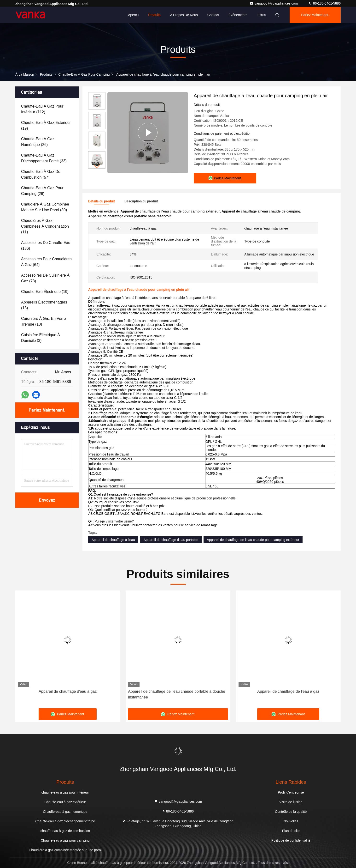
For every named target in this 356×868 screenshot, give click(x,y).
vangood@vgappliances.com (274, 3)
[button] (97, 167)
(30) (45, 207)
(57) (41, 174)
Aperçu (133, 15)
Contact (213, 15)
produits (46, 74)
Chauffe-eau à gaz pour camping (84, 74)
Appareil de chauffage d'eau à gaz (68, 691)
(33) (44, 158)
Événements (238, 15)
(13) (44, 305)
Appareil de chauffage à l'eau (113, 540)
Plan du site (291, 831)
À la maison (25, 74)
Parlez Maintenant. (315, 15)
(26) (38, 142)
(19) (46, 125)
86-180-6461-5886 (324, 3)
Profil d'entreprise (291, 792)
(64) (46, 262)
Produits (154, 15)
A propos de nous (184, 15)
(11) (45, 226)
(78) (45, 278)
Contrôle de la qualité (291, 812)
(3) (41, 338)
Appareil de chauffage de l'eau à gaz (288, 691)
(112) (42, 109)
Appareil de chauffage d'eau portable (171, 540)
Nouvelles (291, 821)
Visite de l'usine (291, 802)
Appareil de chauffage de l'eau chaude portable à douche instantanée (177, 694)
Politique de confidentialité (291, 840)
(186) (46, 246)
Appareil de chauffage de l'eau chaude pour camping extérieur (253, 540)
